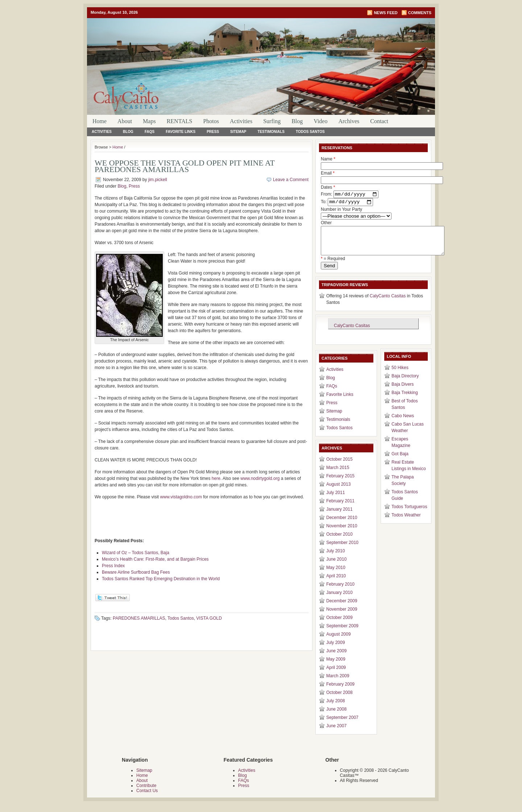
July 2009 (335, 650)
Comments (420, 13)
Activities (241, 121)
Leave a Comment (291, 180)
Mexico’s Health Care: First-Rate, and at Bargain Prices (155, 559)
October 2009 (339, 625)
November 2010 (342, 533)
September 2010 (342, 550)
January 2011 (339, 516)
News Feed (386, 13)
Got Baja (400, 461)
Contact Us (147, 798)
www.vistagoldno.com (181, 497)
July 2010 (335, 558)
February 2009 (340, 691)
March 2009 (338, 683)
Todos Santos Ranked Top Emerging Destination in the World (161, 579)
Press (213, 132)
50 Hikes (400, 375)
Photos (211, 121)
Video (320, 121)
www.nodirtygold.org (260, 478)
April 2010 (336, 583)
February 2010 (340, 591)
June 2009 (336, 658)
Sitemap (238, 132)
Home (100, 121)
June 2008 (336, 716)
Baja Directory (405, 383)
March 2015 (338, 475)
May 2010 (336, 575)
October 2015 (339, 466)
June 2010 (336, 566)
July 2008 (335, 708)
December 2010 (342, 525)
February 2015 (340, 483)
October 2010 (339, 541)
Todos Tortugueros (409, 514)
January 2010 (339, 600)
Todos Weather (406, 522)
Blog (297, 121)
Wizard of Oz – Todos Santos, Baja (136, 553)
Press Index (113, 566)
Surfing (272, 121)
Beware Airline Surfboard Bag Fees (136, 572)
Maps (149, 121)
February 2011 (340, 508)
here (216, 478)
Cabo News (403, 423)
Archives (349, 121)
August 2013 (338, 491)
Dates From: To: (350, 196)
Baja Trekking (405, 400)
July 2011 (335, 500)
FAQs (150, 132)
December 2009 (342, 608)
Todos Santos (310, 132)
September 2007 (342, 725)
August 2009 (338, 641)
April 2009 (336, 675)
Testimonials (271, 132)
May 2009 (336, 666)
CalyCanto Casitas (388, 303)
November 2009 (342, 616)
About (125, 121)
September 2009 (342, 633)
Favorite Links (181, 132)
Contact (379, 121)
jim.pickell (158, 180)
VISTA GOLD (209, 618)
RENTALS (180, 121)
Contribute (146, 793)
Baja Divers (403, 392)
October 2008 (339, 700)
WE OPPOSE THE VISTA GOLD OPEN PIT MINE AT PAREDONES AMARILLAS (185, 166)
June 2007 (336, 733)
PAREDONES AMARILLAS (139, 618)
